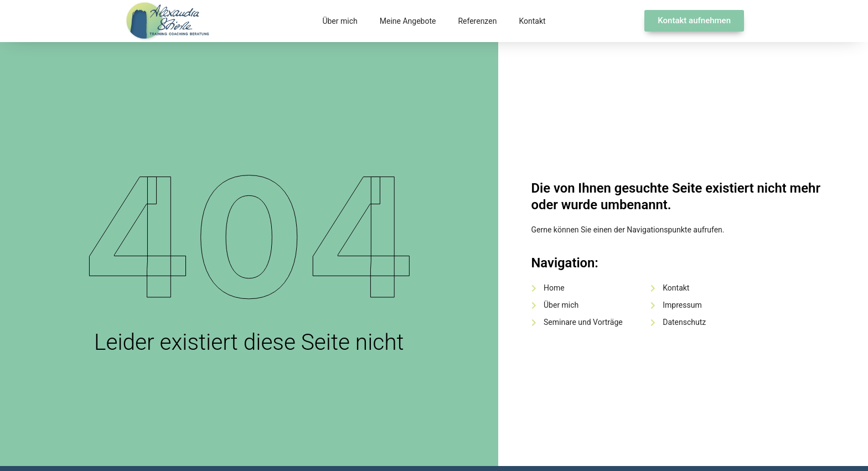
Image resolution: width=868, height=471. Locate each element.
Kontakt (532, 21)
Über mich (340, 21)
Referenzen (477, 21)
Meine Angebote (408, 21)
